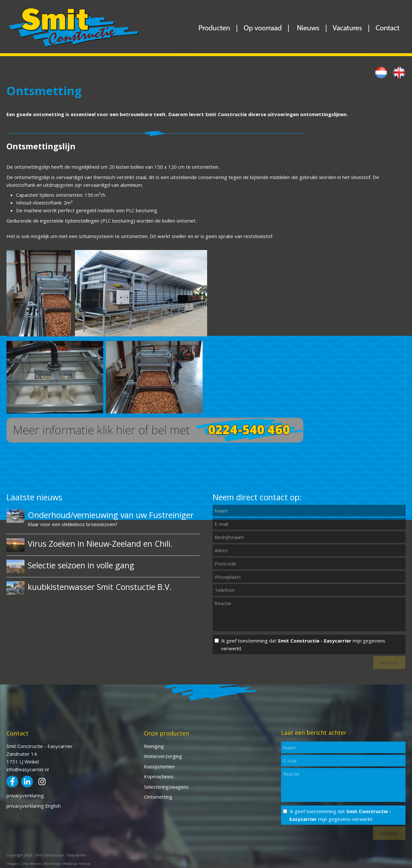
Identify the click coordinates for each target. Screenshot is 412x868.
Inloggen (13, 864)
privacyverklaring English (34, 806)
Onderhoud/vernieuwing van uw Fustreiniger (111, 515)
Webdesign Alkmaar (77, 864)
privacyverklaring (25, 795)
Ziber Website (31, 864)
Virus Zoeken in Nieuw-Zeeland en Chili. (100, 544)
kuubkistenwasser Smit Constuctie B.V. (100, 587)
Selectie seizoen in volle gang (81, 565)
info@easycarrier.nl (28, 769)
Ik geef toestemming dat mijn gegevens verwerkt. (303, 644)
